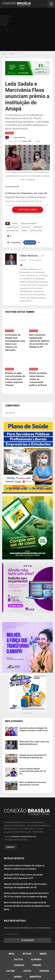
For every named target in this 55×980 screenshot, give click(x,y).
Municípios (35, 977)
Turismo (37, 965)
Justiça (27, 971)
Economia (36, 960)
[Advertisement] (29, 30)
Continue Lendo (28, 210)
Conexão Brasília (12, 227)
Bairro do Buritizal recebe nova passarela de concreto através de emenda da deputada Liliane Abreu (27, 906)
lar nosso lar (26, 227)
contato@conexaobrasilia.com (23, 836)
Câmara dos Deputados (29, 223)
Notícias (27, 954)
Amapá (43, 954)
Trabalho (19, 965)
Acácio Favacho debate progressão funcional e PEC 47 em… (33, 771)
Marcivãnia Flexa (12, 231)
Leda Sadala (38, 227)
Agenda (18, 977)
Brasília (15, 223)
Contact (10, 847)
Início (11, 954)
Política (9, 133)
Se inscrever (28, 940)
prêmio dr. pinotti (36, 231)
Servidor (44, 971)
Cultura (10, 971)
